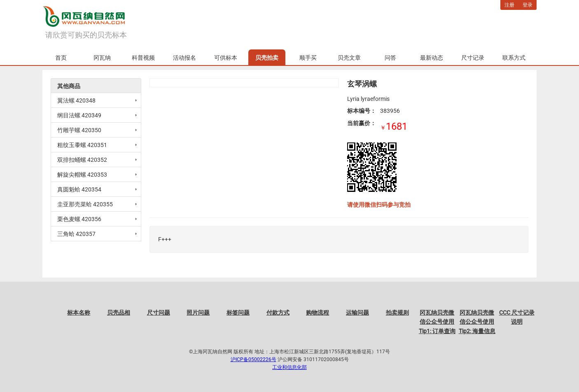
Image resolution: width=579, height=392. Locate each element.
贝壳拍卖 (267, 58)
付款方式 (278, 313)
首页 (61, 58)
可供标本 (226, 58)
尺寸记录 (473, 58)
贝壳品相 (119, 313)
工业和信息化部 (289, 367)
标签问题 (238, 313)
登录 (528, 5)
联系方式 (514, 58)
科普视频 (143, 58)
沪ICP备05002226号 (253, 359)
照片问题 (198, 313)
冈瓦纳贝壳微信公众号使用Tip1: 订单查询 (437, 322)
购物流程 (318, 313)
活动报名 (184, 58)
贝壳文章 (349, 58)
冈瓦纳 (102, 58)
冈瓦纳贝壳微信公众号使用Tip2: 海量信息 (477, 322)
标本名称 (79, 313)
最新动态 (432, 58)
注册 (509, 5)
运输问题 (357, 313)
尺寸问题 (159, 313)
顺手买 (308, 58)
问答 (390, 58)
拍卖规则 (397, 313)
